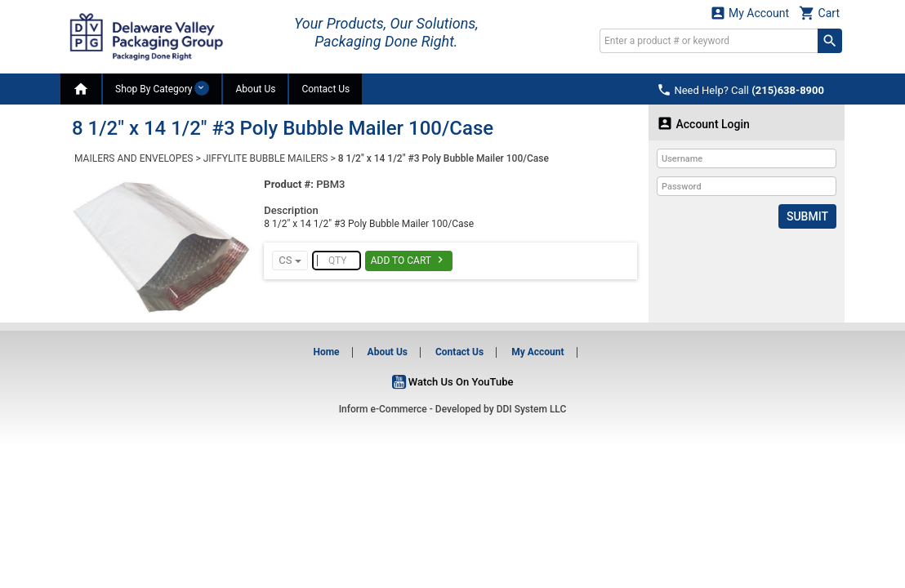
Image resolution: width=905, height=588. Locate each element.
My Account (750, 13)
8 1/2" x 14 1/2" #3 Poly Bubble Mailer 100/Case (444, 158)
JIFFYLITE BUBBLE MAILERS (266, 158)
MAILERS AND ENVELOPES (134, 158)
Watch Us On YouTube (453, 382)
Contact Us (325, 89)
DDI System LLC (532, 409)
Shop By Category (162, 88)
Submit (807, 216)
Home (326, 352)
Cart (819, 13)
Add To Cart (409, 260)
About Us (255, 89)
